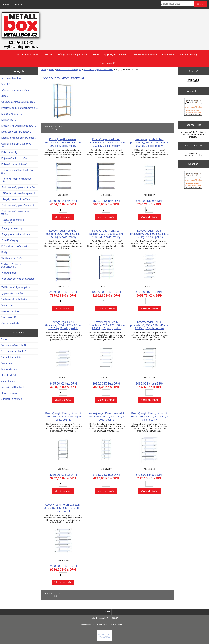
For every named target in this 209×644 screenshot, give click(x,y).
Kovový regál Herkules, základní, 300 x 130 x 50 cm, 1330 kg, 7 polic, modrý (106, 234)
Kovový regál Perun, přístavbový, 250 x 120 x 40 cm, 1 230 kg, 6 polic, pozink (149, 325)
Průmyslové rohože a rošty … (16, 246)
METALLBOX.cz (101, 624)
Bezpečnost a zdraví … (13, 78)
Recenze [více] (193, 125)
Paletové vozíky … (11, 152)
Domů (5, 5)
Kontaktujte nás (9, 369)
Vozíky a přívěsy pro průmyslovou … (11, 266)
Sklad (51, 70)
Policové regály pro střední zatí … (19, 205)
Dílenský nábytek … (11, 114)
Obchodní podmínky (11, 357)
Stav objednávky (9, 375)
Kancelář (48, 55)
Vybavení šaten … (10, 273)
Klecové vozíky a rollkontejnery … (18, 126)
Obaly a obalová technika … (15, 299)
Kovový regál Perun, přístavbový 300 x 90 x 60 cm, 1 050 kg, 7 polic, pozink (149, 234)
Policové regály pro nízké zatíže (98, 70)
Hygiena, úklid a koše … (13, 293)
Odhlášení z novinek (11, 399)
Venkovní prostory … (11, 311)
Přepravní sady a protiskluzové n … (19, 108)
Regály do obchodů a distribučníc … (12, 221)
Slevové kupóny (9, 393)
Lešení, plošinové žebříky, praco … (19, 138)
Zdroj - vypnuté (107, 63)
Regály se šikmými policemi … (17, 234)
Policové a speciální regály (69, 70)
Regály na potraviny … (13, 228)
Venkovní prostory (188, 55)
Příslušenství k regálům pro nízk (18, 193)
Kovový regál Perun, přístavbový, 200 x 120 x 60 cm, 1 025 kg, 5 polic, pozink (63, 325)
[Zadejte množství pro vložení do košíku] (63, 210)
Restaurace (168, 55)
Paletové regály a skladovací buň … (16, 180)
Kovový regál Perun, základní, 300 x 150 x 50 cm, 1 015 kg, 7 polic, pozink (149, 416)
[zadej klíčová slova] (177, 4)
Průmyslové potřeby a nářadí (73, 55)
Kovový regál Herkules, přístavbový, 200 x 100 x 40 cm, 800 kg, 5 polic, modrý (63, 143)
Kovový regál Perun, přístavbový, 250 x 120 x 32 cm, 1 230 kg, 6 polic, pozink (106, 325)
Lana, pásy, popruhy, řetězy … (17, 132)
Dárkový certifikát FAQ (12, 387)
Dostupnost (7, 363)
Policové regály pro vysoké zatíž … (15, 213)
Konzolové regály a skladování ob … (17, 172)
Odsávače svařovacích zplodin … (18, 102)
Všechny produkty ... (11, 323)
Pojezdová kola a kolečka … (16, 158)
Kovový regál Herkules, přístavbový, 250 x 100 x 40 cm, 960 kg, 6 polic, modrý (149, 143)
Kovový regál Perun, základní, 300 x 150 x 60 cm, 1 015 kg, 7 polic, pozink (63, 508)
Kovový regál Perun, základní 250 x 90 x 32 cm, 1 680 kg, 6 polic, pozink (63, 416)
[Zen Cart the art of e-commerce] (193, 81)
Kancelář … (7, 84)
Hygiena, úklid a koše (115, 55)
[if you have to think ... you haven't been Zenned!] (104, 641)
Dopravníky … (8, 120)
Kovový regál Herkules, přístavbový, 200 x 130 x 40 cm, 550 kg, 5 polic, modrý (106, 143)
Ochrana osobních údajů (13, 351)
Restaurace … (8, 305)
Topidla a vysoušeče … (13, 258)
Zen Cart (127, 624)
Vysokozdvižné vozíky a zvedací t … (18, 280)
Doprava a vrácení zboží (13, 345)
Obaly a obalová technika (144, 55)
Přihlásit (18, 5)
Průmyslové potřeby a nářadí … (17, 90)
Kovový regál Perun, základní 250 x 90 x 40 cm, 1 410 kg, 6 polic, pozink (106, 416)
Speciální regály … (11, 240)
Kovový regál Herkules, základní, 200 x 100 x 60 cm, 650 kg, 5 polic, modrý (63, 234)
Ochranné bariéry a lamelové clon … (16, 145)
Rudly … (5, 252)
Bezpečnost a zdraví (28, 55)
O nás (4, 339)
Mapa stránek (8, 381)
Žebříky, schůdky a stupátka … (17, 287)
